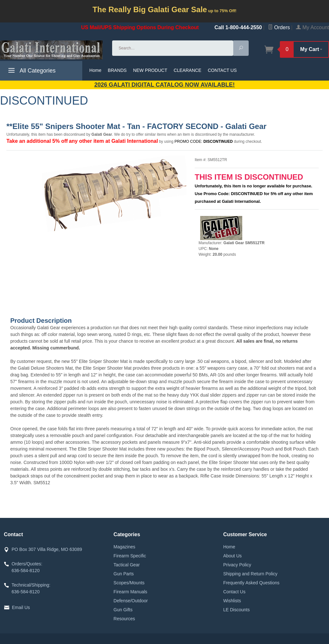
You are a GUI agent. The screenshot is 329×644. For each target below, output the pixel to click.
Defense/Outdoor (131, 601)
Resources (124, 619)
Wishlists (232, 601)
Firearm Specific (130, 556)
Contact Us (234, 592)
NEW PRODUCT (150, 70)
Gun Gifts (123, 610)
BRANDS (117, 70)
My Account (312, 27)
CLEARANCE (188, 70)
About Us (233, 556)
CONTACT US (222, 70)
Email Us (21, 607)
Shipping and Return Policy (250, 574)
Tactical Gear (127, 565)
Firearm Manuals (130, 592)
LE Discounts (236, 610)
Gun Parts (124, 574)
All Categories (31, 72)
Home (95, 70)
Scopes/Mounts (129, 583)
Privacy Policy (237, 565)
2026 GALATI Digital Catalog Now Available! (165, 85)
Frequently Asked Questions (251, 583)
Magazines (124, 547)
